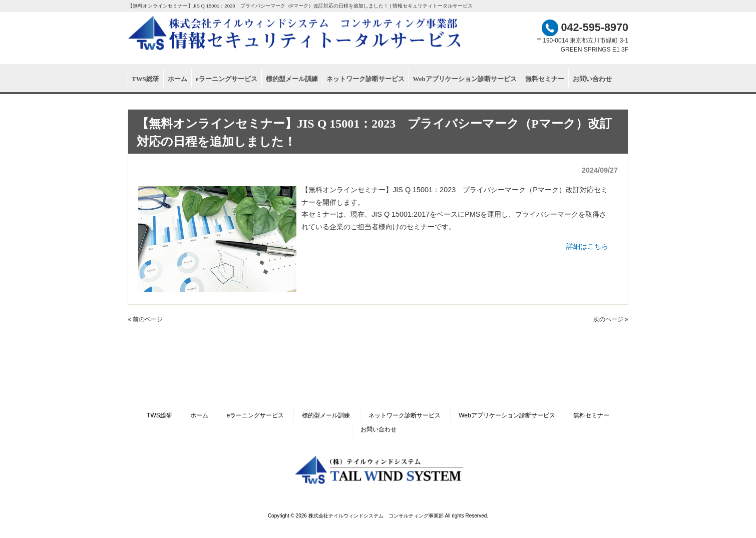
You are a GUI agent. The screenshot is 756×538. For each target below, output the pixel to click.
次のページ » (611, 319)
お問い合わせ (379, 429)
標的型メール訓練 (326, 415)
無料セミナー (591, 415)
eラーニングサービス (255, 415)
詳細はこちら (587, 246)
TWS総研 (159, 415)
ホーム (199, 415)
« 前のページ (145, 319)
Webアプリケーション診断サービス (507, 415)
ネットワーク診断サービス (405, 415)
